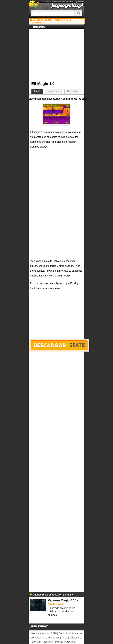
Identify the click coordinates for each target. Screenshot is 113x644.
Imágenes (53, 91)
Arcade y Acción (63, 20)
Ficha (37, 91)
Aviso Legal (76, 637)
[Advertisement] (58, 55)
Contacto (64, 633)
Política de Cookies (65, 642)
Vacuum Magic (59, 600)
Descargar (59, 345)
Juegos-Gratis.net (42, 20)
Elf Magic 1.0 (38, 23)
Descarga (73, 91)
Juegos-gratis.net (67, 6)
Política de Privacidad (41, 642)
